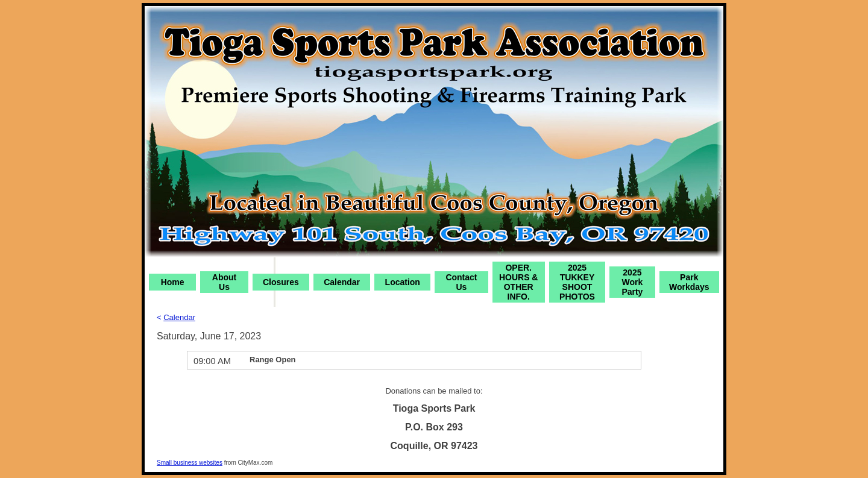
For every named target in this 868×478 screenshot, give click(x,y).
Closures (281, 282)
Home (173, 282)
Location (403, 282)
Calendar (342, 282)
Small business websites (190, 463)
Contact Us (461, 282)
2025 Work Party (632, 282)
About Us (224, 282)
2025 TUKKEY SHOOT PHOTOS (577, 282)
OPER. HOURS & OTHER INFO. (519, 282)
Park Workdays (689, 282)
